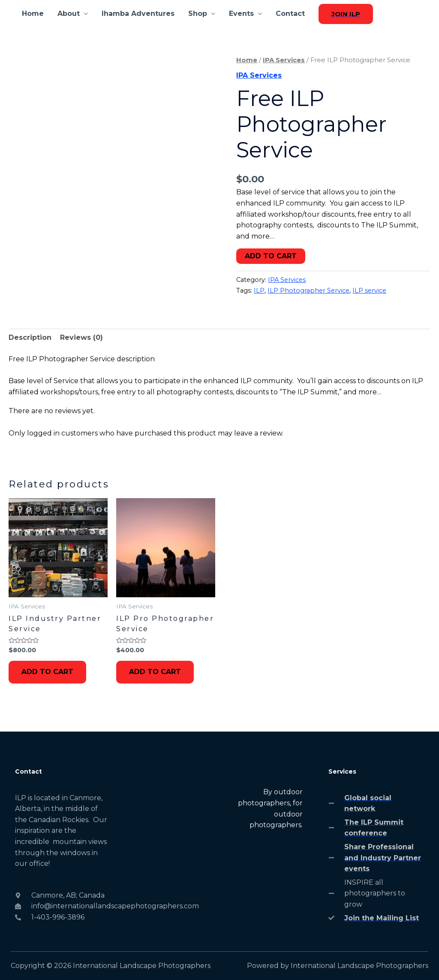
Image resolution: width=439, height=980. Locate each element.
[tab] (30, 338)
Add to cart (271, 256)
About (69, 14)
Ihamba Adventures (138, 14)
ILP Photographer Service (308, 290)
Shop (198, 14)
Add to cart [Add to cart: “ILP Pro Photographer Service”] (155, 672)
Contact (290, 14)
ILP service (369, 290)
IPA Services (284, 60)
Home (33, 14)
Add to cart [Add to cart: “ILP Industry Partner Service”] (47, 672)
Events (241, 14)
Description (30, 337)
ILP (259, 290)
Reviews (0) (81, 337)
